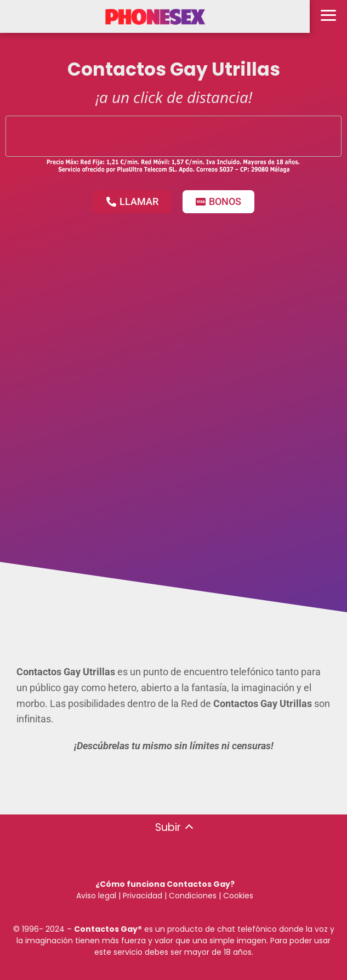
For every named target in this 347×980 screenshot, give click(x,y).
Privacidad (143, 896)
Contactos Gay (106, 929)
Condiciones (192, 896)
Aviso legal (96, 896)
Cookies (238, 896)
